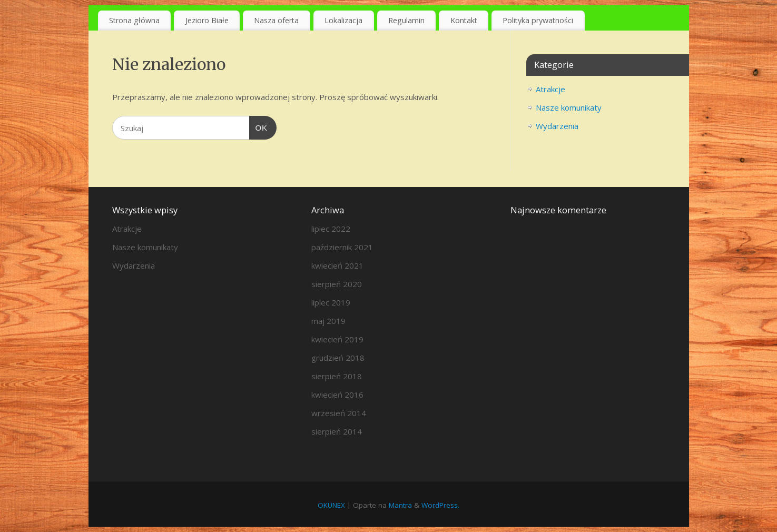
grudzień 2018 (338, 358)
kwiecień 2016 (337, 395)
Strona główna (134, 20)
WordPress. (440, 505)
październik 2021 (342, 247)
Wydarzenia (557, 126)
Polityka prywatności (538, 20)
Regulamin (406, 20)
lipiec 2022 (331, 229)
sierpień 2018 (337, 376)
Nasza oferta (276, 20)
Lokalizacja (343, 20)
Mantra (400, 505)
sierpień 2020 (337, 284)
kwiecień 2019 (337, 339)
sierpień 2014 (337, 431)
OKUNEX (331, 505)
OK (259, 126)
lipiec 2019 (331, 302)
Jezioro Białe (207, 20)
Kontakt (464, 20)
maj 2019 (328, 321)
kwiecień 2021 (337, 265)
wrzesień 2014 (339, 413)
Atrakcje (550, 89)
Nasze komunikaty (569, 107)
